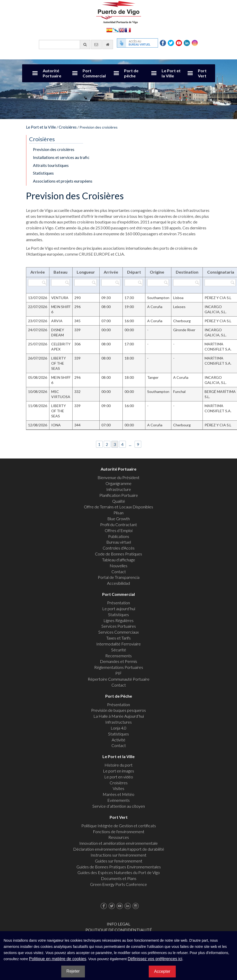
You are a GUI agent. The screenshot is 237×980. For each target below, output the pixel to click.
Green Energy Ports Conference (118, 884)
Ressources (119, 837)
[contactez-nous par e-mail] (96, 44)
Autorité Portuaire (52, 73)
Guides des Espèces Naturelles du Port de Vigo (119, 872)
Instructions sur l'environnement (118, 855)
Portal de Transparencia (119, 577)
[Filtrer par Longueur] (86, 283)
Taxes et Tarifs (118, 638)
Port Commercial (94, 73)
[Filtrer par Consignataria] (220, 283)
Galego (116, 30)
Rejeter (73, 971)
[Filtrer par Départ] (134, 283)
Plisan (118, 513)
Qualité (119, 501)
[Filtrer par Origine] (158, 283)
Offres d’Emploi (119, 530)
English (122, 30)
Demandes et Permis (118, 661)
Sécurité (119, 650)
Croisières (68, 127)
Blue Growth (118, 519)
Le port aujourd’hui (119, 609)
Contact (119, 572)
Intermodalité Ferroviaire (118, 644)
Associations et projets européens (63, 181)
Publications (119, 536)
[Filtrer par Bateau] (61, 283)
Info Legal (118, 924)
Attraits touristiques (51, 165)
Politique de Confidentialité (119, 930)
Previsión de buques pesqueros (118, 710)
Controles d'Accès (119, 548)
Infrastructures (118, 722)
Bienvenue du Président (118, 477)
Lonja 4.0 (118, 728)
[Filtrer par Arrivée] (37, 283)
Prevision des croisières (54, 149)
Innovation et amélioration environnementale (118, 843)
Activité (118, 740)
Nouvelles (118, 566)
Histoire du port (118, 765)
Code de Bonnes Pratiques (118, 554)
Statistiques (43, 173)
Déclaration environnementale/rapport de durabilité (119, 849)
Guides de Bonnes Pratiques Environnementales (119, 867)
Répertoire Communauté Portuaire (119, 679)
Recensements (118, 656)
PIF (118, 673)
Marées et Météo (118, 794)
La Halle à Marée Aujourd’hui (119, 716)
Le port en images (118, 771)
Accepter (162, 971)
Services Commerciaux (118, 632)
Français (128, 30)
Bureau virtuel (119, 542)
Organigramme (118, 483)
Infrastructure (119, 489)
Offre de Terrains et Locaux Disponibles (118, 507)
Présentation (118, 603)
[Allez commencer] (108, 44)
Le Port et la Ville (171, 73)
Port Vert (202, 73)
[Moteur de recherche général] (65, 44)
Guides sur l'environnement (119, 861)
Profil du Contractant (118, 524)
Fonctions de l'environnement (119, 831)
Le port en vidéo (119, 777)
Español (109, 30)
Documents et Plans (119, 878)
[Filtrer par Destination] (187, 283)
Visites (118, 788)
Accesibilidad (118, 583)
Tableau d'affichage (119, 560)
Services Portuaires (119, 626)
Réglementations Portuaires (119, 667)
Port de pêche (131, 73)
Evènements (118, 800)
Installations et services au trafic (61, 157)
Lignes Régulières (118, 620)
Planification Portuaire (119, 495)
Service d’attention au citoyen (119, 806)
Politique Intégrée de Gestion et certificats (119, 826)
